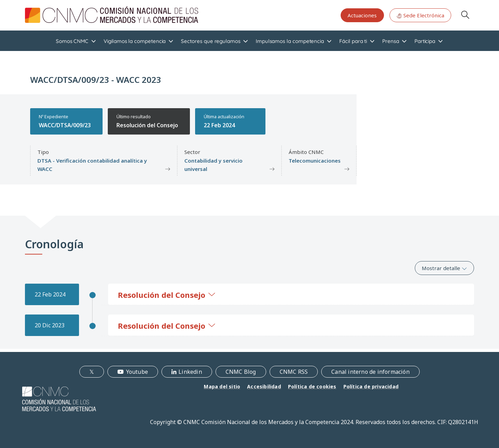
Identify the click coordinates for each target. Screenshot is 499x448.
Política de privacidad (371, 386)
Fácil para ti (353, 41)
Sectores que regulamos (211, 41)
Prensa (391, 41)
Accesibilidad (264, 386)
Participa (425, 41)
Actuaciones (362, 15)
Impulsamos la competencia (290, 41)
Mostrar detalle (444, 268)
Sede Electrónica (420, 15)
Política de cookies (312, 386)
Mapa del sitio (222, 386)
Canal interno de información (370, 372)
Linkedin (190, 372)
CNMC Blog (241, 372)
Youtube (137, 372)
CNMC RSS (294, 372)
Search (465, 15)
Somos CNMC (72, 41)
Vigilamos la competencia (135, 41)
